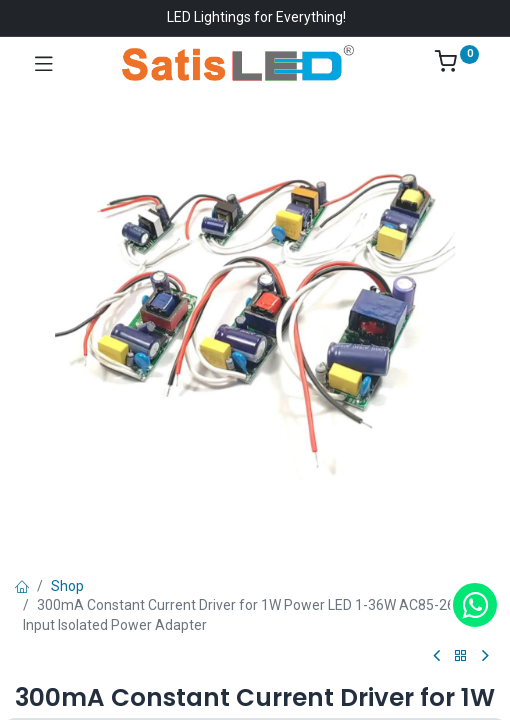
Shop (67, 586)
